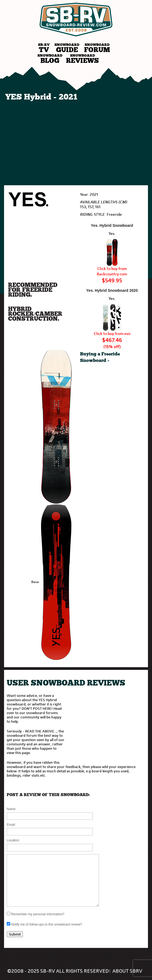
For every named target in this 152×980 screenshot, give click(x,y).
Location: (13, 840)
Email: (11, 825)
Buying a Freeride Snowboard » (100, 357)
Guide (67, 48)
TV (44, 48)
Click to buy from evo (112, 334)
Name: (11, 809)
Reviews (82, 59)
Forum (97, 48)
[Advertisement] (76, 142)
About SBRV (127, 971)
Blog (50, 59)
